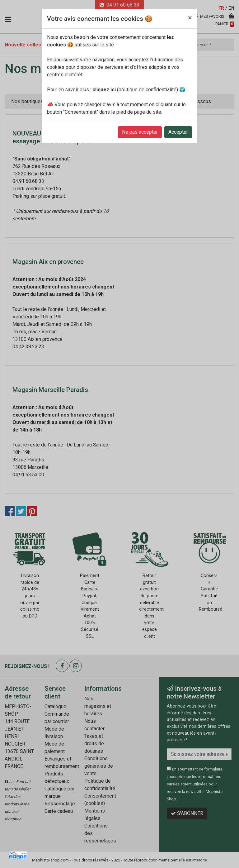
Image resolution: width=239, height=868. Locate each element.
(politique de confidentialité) (135, 90)
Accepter (178, 132)
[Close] (190, 18)
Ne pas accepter (140, 132)
